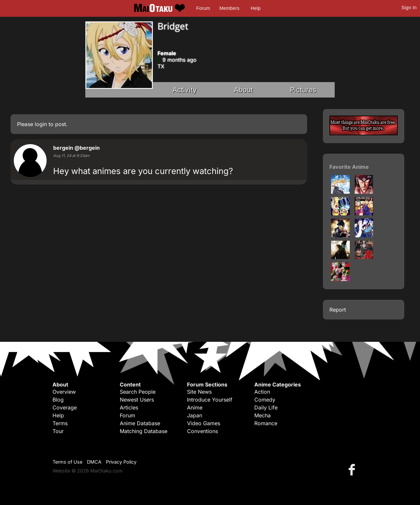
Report (338, 310)
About (243, 90)
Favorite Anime (349, 167)
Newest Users (137, 400)
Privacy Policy (121, 462)
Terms (60, 423)
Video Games (204, 423)
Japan (195, 415)
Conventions (202, 431)
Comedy (265, 400)
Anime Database (140, 423)
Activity (185, 90)
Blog (58, 400)
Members (230, 8)
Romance (266, 423)
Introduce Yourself (210, 400)
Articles (129, 407)
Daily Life (266, 407)
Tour (58, 431)
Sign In (409, 8)
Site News (199, 392)
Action (262, 392)
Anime (195, 407)
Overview (64, 392)
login (41, 124)
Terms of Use (67, 462)
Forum (203, 8)
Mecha (262, 415)
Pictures (303, 90)
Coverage (65, 407)
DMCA (94, 462)
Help (256, 8)
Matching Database (144, 431)
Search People (138, 392)
